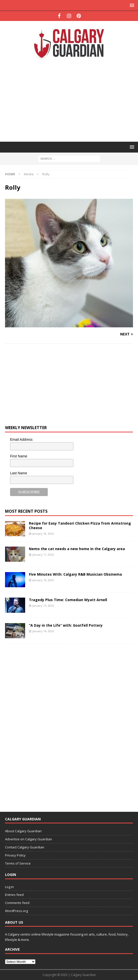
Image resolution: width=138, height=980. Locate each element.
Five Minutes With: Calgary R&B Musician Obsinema (75, 574)
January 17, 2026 (43, 555)
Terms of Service (18, 863)
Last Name (19, 473)
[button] (131, 5)
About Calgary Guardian (23, 831)
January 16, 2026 (43, 580)
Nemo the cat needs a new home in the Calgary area (77, 549)
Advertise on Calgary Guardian (29, 839)
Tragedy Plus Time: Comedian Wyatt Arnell (68, 600)
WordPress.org (16, 911)
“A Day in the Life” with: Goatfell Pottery (66, 625)
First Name (19, 456)
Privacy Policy (15, 855)
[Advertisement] (72, 100)
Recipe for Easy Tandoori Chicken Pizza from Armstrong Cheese (80, 525)
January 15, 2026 (43, 606)
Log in (9, 887)
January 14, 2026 (43, 631)
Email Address (21, 439)
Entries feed (14, 895)
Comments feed (17, 903)
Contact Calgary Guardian (25, 847)
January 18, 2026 (43, 534)
